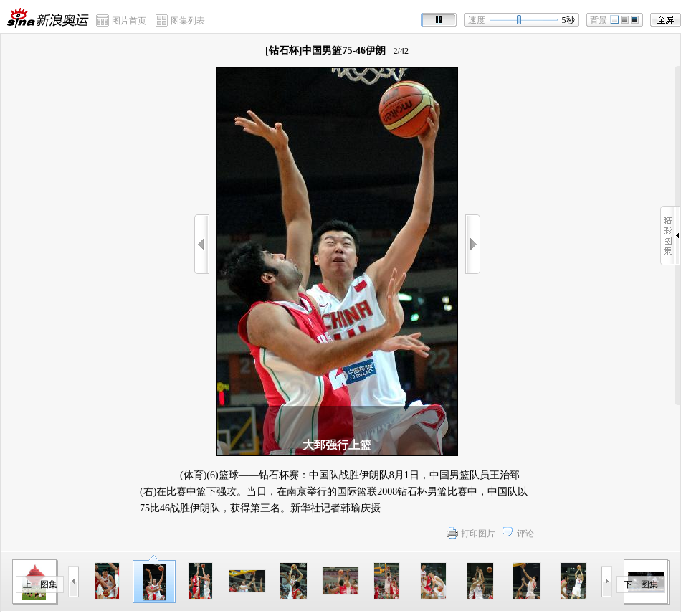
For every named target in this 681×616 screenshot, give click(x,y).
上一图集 (40, 584)
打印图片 (478, 534)
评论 (525, 534)
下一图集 (641, 584)
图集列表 (188, 21)
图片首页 (129, 21)
